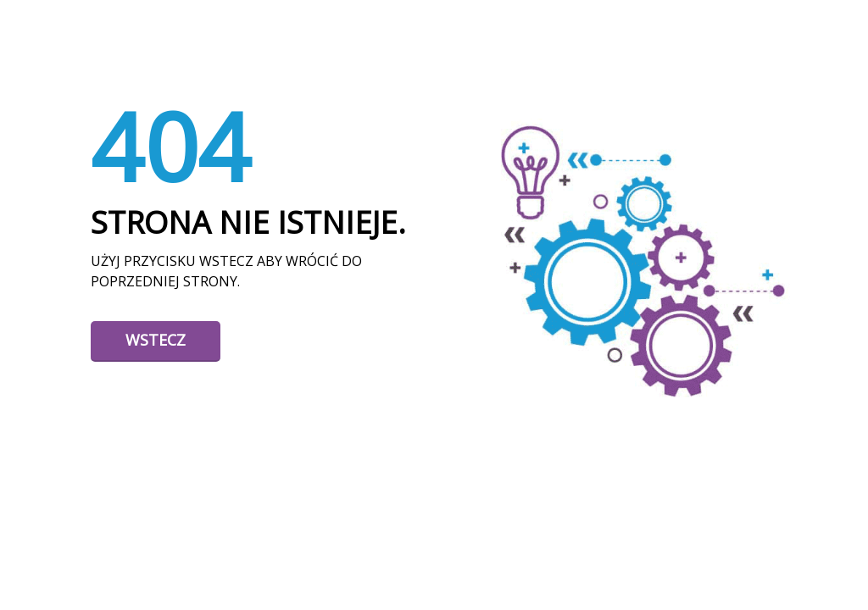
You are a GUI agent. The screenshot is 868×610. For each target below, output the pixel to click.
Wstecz (156, 340)
